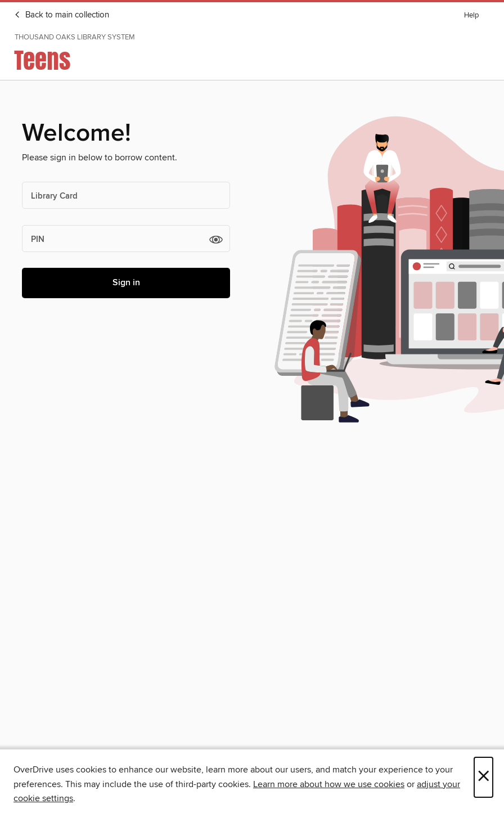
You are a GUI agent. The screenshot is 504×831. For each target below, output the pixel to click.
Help (471, 15)
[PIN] (126, 239)
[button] (216, 239)
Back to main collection (62, 15)
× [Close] (483, 777)
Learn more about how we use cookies (329, 784)
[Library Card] (126, 195)
